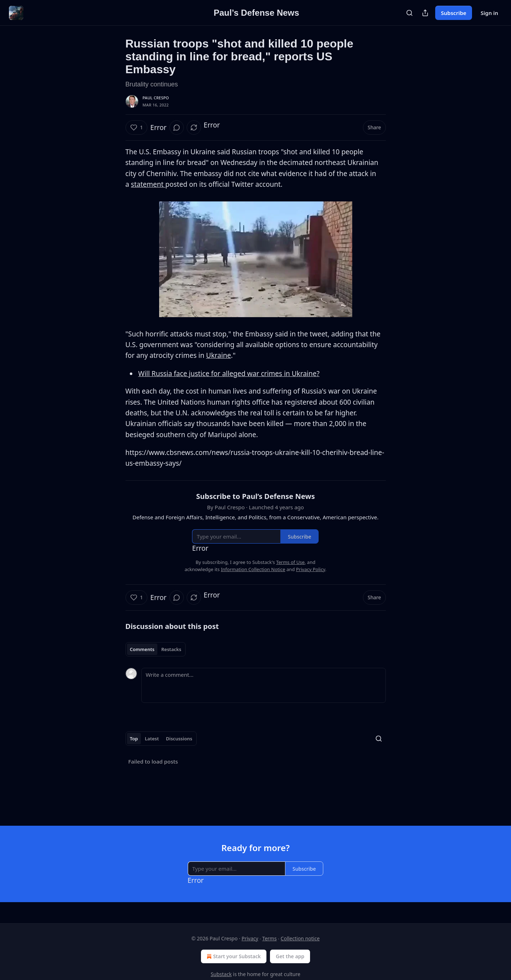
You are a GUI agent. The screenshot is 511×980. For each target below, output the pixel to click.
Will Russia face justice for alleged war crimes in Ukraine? (229, 374)
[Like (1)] (137, 127)
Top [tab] (134, 739)
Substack (221, 974)
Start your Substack (233, 956)
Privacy (250, 938)
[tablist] (156, 649)
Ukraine (218, 355)
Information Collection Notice (253, 569)
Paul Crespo (156, 98)
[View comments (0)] (177, 127)
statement (148, 184)
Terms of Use (290, 562)
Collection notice (300, 938)
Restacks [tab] (171, 649)
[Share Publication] (425, 13)
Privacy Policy (311, 569)
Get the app (290, 956)
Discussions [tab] (179, 739)
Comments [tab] (142, 649)
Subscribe (454, 13)
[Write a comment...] (264, 685)
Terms (269, 938)
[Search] (409, 13)
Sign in (489, 13)
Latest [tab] (152, 739)
